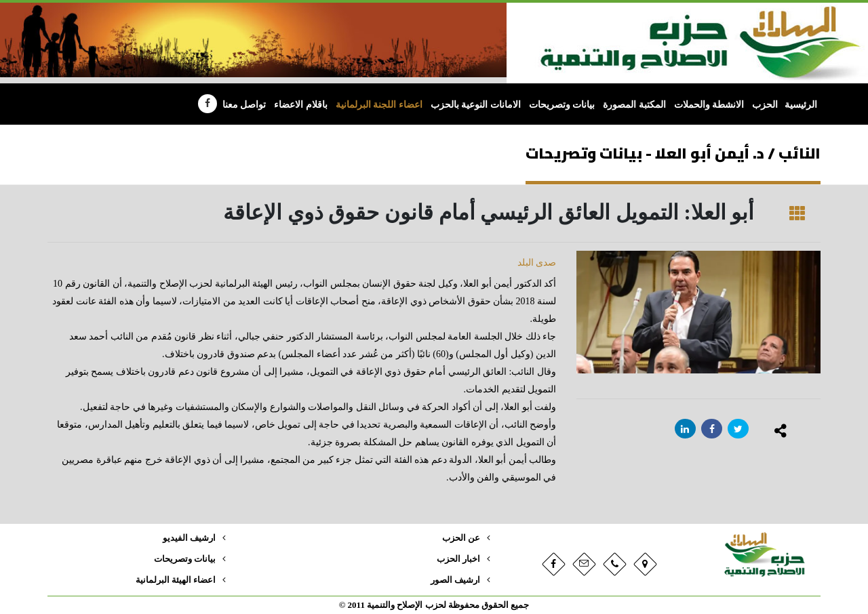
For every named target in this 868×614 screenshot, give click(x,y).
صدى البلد (537, 263)
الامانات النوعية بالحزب (476, 105)
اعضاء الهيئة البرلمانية (176, 580)
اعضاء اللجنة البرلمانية (379, 105)
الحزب (765, 105)
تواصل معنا (244, 105)
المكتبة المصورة (634, 105)
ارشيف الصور (455, 580)
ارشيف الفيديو (189, 538)
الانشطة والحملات (709, 105)
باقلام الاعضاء (301, 105)
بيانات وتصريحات (562, 105)
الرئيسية (801, 105)
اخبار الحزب (458, 559)
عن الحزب (461, 538)
